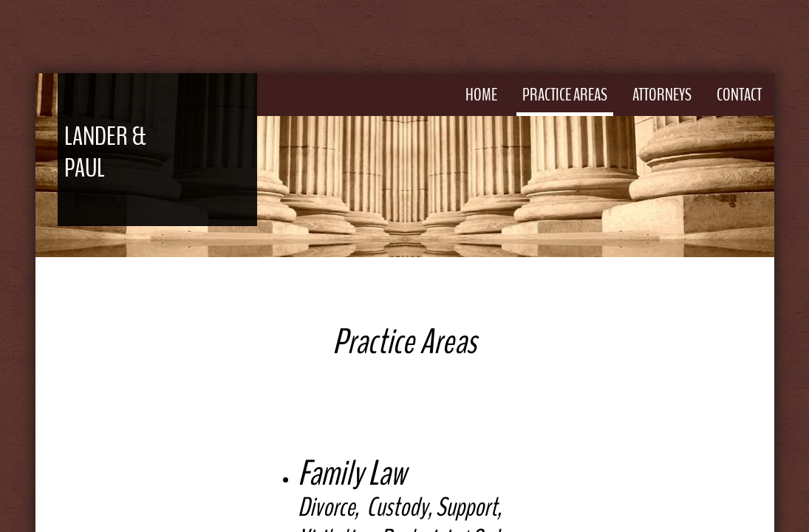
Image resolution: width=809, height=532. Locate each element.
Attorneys (662, 95)
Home (481, 95)
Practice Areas (565, 95)
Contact (739, 95)
